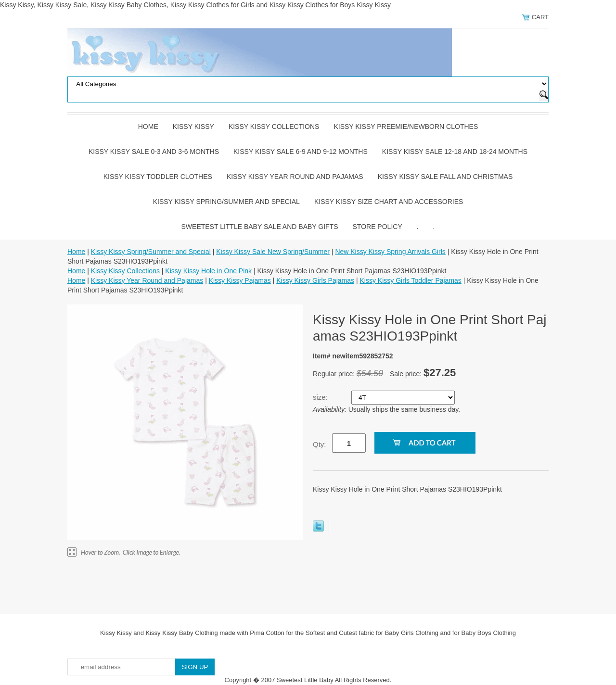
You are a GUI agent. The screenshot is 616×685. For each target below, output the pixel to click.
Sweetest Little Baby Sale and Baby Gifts (260, 227)
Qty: (320, 444)
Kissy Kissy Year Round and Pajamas (295, 177)
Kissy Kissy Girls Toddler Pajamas (410, 280)
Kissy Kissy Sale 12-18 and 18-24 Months (455, 152)
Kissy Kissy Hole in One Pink (208, 271)
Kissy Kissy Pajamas (240, 280)
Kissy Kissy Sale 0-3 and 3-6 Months (154, 152)
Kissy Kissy (193, 127)
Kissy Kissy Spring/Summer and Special (226, 202)
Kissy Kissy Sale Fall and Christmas (445, 177)
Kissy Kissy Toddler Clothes (158, 177)
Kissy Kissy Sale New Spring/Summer (273, 252)
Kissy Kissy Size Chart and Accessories (389, 202)
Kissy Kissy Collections (274, 127)
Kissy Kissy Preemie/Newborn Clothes (406, 127)
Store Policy (378, 227)
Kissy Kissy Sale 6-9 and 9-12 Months (301, 152)
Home (148, 127)
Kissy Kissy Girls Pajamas (315, 280)
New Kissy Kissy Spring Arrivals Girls (390, 252)
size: (321, 397)
